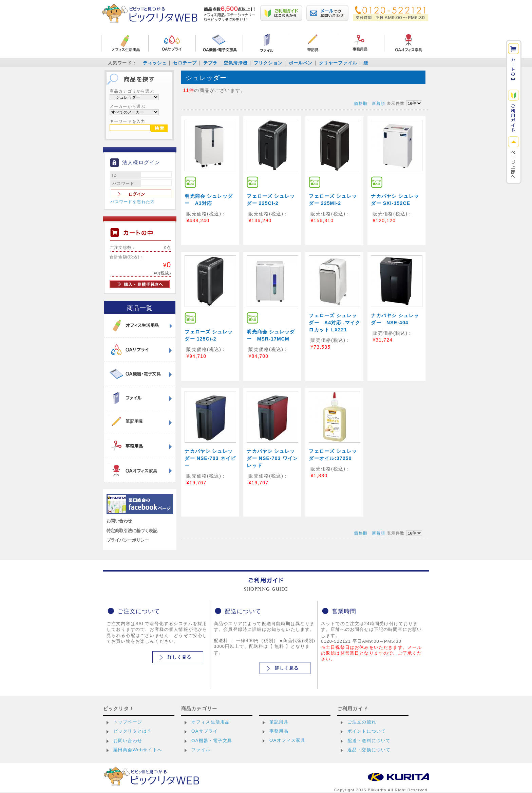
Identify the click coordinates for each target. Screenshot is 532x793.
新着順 (378, 103)
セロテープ (185, 63)
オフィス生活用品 (211, 722)
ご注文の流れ (362, 722)
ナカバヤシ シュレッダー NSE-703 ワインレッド (272, 458)
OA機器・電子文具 (212, 741)
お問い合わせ (119, 521)
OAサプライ (205, 731)
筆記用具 (279, 722)
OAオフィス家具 (288, 740)
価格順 (360, 103)
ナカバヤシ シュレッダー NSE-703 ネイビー (210, 458)
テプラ (210, 63)
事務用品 (279, 731)
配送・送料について (369, 741)
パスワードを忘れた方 (133, 202)
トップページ (128, 722)
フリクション (268, 63)
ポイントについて (367, 731)
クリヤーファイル (338, 63)
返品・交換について (369, 750)
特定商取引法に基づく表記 (132, 531)
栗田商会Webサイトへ (138, 750)
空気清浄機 (236, 63)
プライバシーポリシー (128, 540)
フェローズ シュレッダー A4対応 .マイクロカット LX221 (335, 323)
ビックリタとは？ (132, 731)
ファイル (201, 750)
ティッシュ (155, 63)
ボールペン (301, 63)
